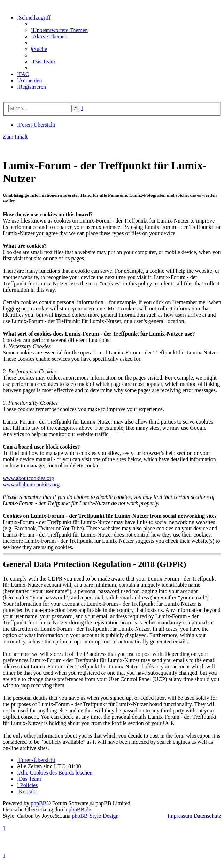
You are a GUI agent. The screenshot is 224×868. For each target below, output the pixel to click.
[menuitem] (59, 30)
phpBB (38, 803)
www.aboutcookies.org (28, 478)
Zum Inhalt (15, 137)
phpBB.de (80, 810)
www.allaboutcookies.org (31, 484)
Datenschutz (207, 816)
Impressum (180, 816)
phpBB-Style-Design (95, 816)
